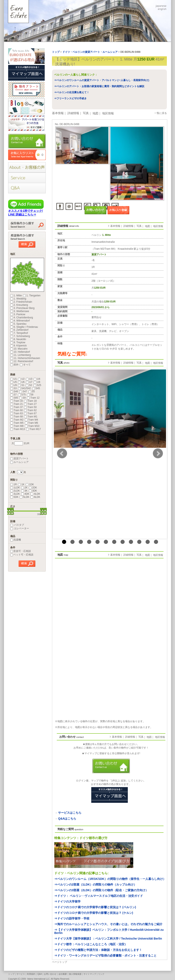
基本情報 (58, 113)
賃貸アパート (19, 458)
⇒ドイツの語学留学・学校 (72, 918)
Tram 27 (30, 404)
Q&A (40, 974)
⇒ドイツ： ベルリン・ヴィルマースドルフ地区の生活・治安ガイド (99, 896)
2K (24, 488)
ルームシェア (19, 462)
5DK (14, 497)
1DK (30, 484)
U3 (29, 379)
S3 (13, 388)
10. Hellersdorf (20, 352)
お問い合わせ (50, 974)
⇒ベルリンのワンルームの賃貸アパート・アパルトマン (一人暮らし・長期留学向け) (102, 80)
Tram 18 (30, 401)
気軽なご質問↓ (73, 354)
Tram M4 (32, 420)
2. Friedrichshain (21, 302)
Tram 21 (16, 404)
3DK (33, 491)
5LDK (24, 497)
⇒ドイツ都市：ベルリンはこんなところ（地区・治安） (91, 944)
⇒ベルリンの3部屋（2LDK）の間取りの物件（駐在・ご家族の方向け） (101, 890)
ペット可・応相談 (22, 555)
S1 (21, 385)
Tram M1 (31, 417)
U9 (13, 385)
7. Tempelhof (19, 333)
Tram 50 (30, 407)
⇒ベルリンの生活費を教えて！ (72, 92)
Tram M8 (17, 426)
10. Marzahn (19, 349)
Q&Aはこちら (67, 819)
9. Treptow (18, 342)
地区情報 (108, 113)
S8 (30, 395)
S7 (13, 395)
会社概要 (63, 974)
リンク (101, 974)
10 (139, 542)
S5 (32, 391)
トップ (11, 974)
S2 (29, 385)
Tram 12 (33, 398)
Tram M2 (17, 420)
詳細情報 (73, 113)
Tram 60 (16, 410)
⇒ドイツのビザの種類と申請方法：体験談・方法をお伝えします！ (98, 950)
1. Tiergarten (32, 296)
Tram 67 (30, 413)
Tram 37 (16, 407)
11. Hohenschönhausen (25, 358)
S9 (22, 398)
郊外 (14, 365)
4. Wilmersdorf (20, 321)
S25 (37, 385)
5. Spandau (18, 324)
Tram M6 (32, 423)
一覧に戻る (161, 113)
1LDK (15, 488)
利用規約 (31, 974)
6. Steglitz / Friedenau (24, 327)
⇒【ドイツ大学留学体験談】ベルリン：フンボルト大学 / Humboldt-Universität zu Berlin (109, 931)
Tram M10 (32, 426)
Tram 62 (30, 410)
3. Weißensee (20, 311)
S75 (22, 395)
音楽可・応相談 (21, 551)
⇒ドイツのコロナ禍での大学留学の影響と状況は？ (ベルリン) (95, 907)
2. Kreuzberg (19, 305)
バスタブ (17, 525)
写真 (86, 113)
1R (13, 484)
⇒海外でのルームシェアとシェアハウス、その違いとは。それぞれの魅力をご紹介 (108, 924)
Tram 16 (16, 401)
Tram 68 (16, 417)
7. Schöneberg (20, 336)
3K (24, 491)
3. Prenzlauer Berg (22, 308)
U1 (13, 379)
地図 (95, 113)
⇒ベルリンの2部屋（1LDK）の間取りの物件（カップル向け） (95, 884)
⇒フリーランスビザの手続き (70, 98)
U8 (37, 382)
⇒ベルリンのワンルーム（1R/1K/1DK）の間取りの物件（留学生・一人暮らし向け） (110, 879)
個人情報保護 (75, 974)
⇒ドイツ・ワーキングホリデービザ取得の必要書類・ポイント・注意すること (105, 955)
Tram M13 (18, 429)
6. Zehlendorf (19, 330)
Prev (62, 453)
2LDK (15, 491)
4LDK (35, 494)
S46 (14, 391)
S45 (36, 388)
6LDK (35, 497)
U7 (29, 382)
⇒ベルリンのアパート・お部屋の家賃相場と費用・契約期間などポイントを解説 (99, 86)
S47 (23, 391)
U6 (21, 382)
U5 (13, 382)
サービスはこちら (70, 813)
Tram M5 (17, 423)
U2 (21, 379)
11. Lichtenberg (21, 355)
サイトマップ (90, 974)
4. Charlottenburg (22, 318)
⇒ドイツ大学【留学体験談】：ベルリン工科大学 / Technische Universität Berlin (108, 939)
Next (158, 453)
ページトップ (60, 962)
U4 (37, 379)
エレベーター (20, 528)
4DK (25, 494)
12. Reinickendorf (22, 361)
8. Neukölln (18, 339)
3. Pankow (18, 314)
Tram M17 (33, 429)
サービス (21, 974)
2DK (33, 488)
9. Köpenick (18, 346)
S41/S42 (24, 388)
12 (156, 542)
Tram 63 (16, 413)
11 (148, 542)
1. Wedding (18, 299)
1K (21, 484)
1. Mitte (16, 296)
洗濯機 (16, 540)
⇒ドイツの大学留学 (67, 901)
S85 (14, 398)
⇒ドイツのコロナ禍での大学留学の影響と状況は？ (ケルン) (94, 913)
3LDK (15, 494)
